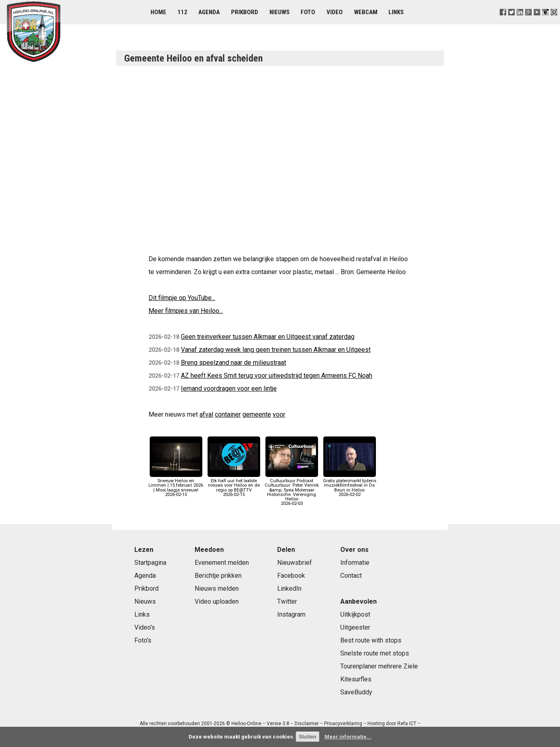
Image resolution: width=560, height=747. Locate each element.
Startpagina (150, 563)
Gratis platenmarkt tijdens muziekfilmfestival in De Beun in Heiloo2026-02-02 (350, 485)
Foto (308, 12)
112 (182, 12)
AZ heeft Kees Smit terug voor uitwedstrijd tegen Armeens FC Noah (277, 376)
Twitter (287, 601)
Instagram (291, 614)
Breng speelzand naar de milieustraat (233, 363)
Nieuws (280, 12)
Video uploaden (217, 601)
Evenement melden (222, 563)
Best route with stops (371, 640)
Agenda (209, 12)
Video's (145, 627)
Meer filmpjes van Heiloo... (186, 311)
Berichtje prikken (218, 576)
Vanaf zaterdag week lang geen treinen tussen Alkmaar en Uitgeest (276, 350)
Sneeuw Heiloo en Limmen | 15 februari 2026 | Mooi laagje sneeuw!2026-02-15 (176, 485)
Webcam (366, 12)
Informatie (355, 563)
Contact (351, 576)
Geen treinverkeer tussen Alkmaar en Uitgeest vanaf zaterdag (268, 337)
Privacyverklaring (343, 724)
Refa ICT (407, 724)
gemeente (257, 414)
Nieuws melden (217, 588)
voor (279, 414)
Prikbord (245, 12)
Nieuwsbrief (295, 563)
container (228, 414)
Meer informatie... (348, 737)
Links (396, 12)
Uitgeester (355, 627)
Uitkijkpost (355, 614)
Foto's (143, 640)
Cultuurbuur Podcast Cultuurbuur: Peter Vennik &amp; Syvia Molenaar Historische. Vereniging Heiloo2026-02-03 (292, 490)
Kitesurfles (356, 679)
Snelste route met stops (375, 653)
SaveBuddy (356, 692)
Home (158, 12)
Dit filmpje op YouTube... (182, 298)
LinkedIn (289, 588)
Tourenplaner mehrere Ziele (379, 666)
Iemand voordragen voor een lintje (229, 388)
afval (206, 414)
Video (335, 12)
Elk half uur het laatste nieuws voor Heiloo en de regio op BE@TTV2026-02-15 (234, 485)
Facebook (291, 576)
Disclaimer (307, 724)
